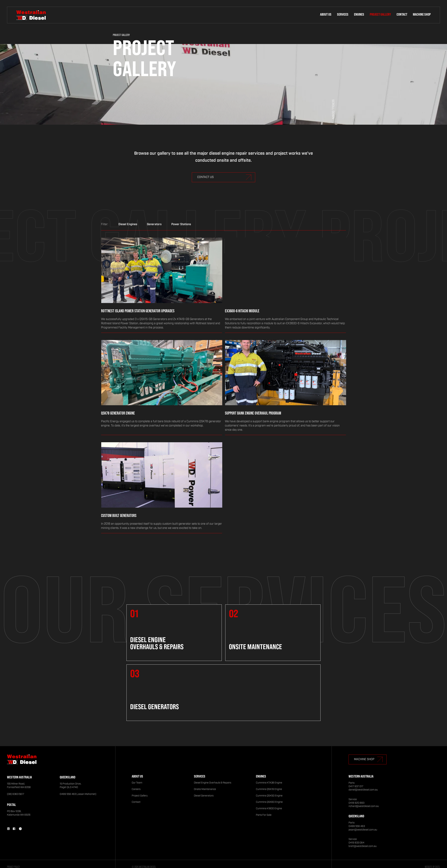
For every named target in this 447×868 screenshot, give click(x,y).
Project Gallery (380, 14)
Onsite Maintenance (205, 789)
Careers (136, 789)
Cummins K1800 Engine (269, 809)
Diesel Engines (128, 224)
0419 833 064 (356, 843)
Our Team (137, 783)
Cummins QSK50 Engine (269, 796)
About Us (326, 14)
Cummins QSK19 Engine (269, 789)
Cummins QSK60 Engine (269, 802)
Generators (154, 224)
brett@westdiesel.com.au (363, 846)
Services (343, 14)
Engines (359, 14)
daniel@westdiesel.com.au (363, 790)
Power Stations (181, 224)
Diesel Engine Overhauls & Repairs (213, 783)
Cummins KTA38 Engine (269, 783)
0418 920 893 (356, 803)
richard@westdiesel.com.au (364, 806)
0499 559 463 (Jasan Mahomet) (78, 794)
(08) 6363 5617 (16, 794)
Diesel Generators (204, 796)
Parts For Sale (264, 815)
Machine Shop (422, 14)
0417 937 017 (356, 786)
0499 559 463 (357, 826)
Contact (402, 14)
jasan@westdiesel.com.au (363, 830)
